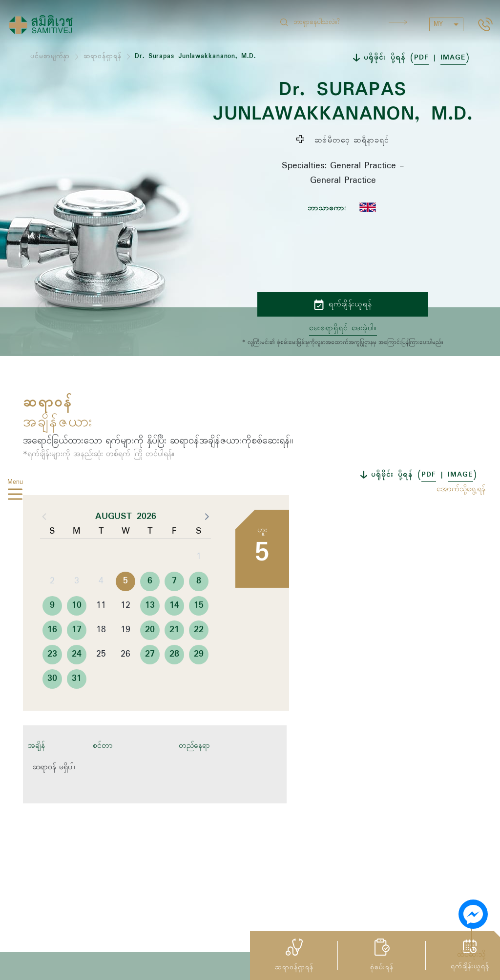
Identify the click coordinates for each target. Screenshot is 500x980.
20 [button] (150, 656)
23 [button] (52, 680)
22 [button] (199, 656)
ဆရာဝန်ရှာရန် (103, 56)
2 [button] (52, 607)
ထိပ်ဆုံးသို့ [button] (471, 955)
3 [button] (77, 607)
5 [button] (125, 607)
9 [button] (52, 631)
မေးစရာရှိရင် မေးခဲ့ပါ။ (343, 328)
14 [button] (174, 631)
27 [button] (150, 680)
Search (398, 22)
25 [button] (101, 680)
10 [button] (77, 631)
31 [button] (77, 704)
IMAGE (453, 58)
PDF (421, 58)
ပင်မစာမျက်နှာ (50, 56)
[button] (206, 542)
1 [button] (199, 582)
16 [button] (52, 656)
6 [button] (150, 607)
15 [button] (199, 631)
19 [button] (125, 656)
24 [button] (77, 680)
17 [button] (77, 656)
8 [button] (199, 607)
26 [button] (125, 680)
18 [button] (101, 656)
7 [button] (174, 607)
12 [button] (125, 631)
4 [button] (101, 607)
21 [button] (174, 656)
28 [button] (174, 680)
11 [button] (101, 631)
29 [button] (199, 680)
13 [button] (150, 631)
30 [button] (52, 704)
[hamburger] (15, 496)
